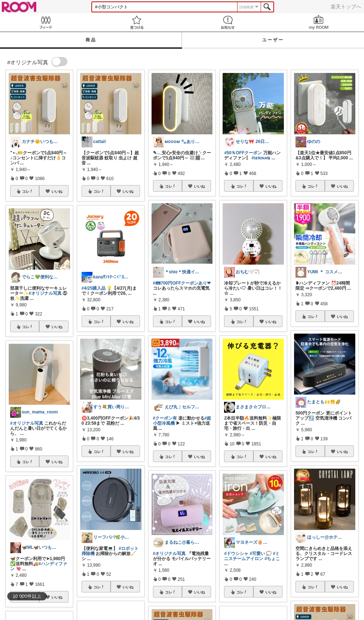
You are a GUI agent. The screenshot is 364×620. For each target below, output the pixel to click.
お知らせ (227, 22)
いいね (57, 191)
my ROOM (318, 22)
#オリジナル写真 (45, 293)
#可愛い (257, 554)
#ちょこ (272, 559)
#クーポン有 (165, 418)
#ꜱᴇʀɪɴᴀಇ (261, 158)
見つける (136, 22)
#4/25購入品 (94, 288)
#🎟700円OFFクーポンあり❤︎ (182, 283)
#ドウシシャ (236, 554)
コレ (28, 191)
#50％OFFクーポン (243, 153)
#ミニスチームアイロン (252, 556)
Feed (45, 22)
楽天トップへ (346, 7)
